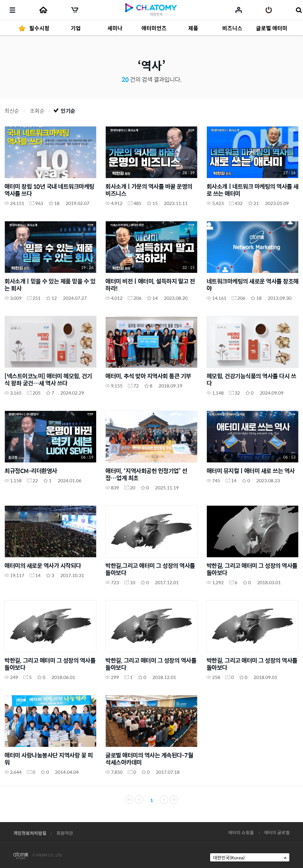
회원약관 (65, 833)
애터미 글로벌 (277, 832)
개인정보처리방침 (30, 833)
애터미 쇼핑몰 (241, 832)
